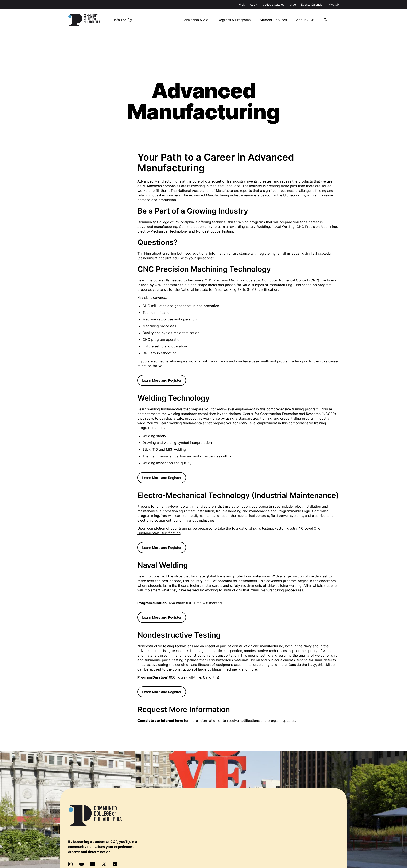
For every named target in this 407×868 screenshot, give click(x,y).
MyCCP (334, 5)
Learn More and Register (162, 380)
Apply (254, 5)
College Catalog (274, 5)
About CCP (325, 19)
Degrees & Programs (253, 19)
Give (293, 5)
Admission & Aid (214, 19)
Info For (145, 20)
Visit (242, 5)
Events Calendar (312, 5)
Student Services (293, 19)
